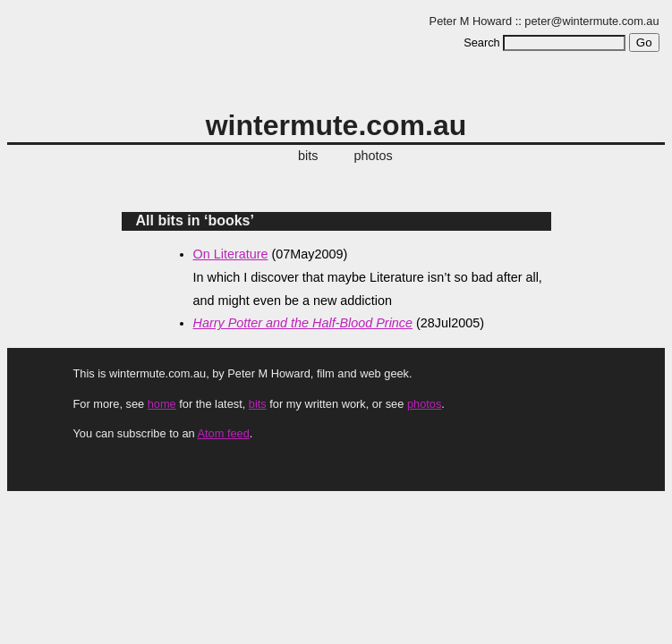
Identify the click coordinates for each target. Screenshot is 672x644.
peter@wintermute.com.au (591, 21)
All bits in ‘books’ (195, 220)
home (162, 404)
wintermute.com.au (336, 125)
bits (308, 156)
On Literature (231, 254)
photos (374, 156)
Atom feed (223, 433)
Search (482, 42)
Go (644, 42)
